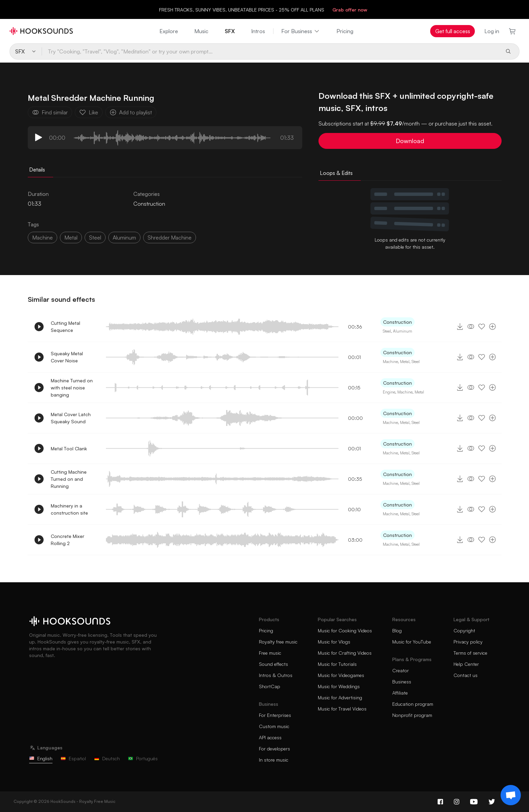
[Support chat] (511, 795)
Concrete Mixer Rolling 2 (68, 540)
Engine (389, 392)
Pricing (345, 31)
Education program (413, 704)
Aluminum (403, 331)
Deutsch (107, 758)
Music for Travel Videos (342, 709)
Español (73, 758)
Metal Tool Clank (69, 448)
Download (410, 141)
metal (71, 238)
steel (95, 238)
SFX (230, 31)
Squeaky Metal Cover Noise (67, 357)
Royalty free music (278, 642)
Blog (397, 630)
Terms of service (470, 653)
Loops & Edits (336, 173)
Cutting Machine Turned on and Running (69, 479)
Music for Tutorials (337, 664)
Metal (405, 362)
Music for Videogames (341, 675)
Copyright (464, 630)
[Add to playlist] (492, 326)
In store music (274, 760)
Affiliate (400, 693)
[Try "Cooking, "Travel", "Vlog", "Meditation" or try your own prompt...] (270, 51)
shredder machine (170, 238)
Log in (492, 31)
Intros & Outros (276, 675)
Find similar (50, 112)
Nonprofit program (412, 715)
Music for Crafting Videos (345, 653)
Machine (390, 362)
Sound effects (273, 664)
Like (89, 112)
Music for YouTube (412, 642)
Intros (258, 31)
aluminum (124, 238)
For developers (274, 749)
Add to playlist (131, 112)
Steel (387, 331)
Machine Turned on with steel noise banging (72, 388)
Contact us (466, 675)
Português (143, 758)
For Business (301, 31)
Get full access (453, 31)
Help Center (466, 664)
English (41, 758)
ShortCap (270, 686)
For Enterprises (275, 715)
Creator (401, 670)
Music (201, 31)
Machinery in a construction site (69, 509)
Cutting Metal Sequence (65, 326)
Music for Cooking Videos (345, 630)
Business (402, 682)
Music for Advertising (340, 697)
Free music (270, 653)
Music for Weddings (339, 686)
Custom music (274, 726)
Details (37, 170)
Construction (149, 204)
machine (42, 238)
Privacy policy (468, 642)
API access (270, 737)
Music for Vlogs (334, 642)
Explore (169, 31)
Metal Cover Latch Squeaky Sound (71, 418)
